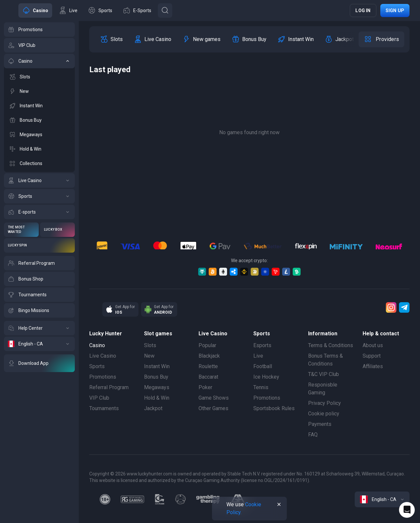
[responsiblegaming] (132, 499)
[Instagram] (391, 307)
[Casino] (39, 61)
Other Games (213, 408)
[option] (111, 39)
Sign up (395, 10)
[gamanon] (180, 499)
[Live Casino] (39, 180)
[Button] (165, 10)
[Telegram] (404, 307)
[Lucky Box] (57, 230)
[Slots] (39, 77)
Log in (363, 10)
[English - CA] (39, 344)
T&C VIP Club (324, 374)
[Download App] (39, 363)
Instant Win (157, 366)
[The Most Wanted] (21, 230)
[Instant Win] (39, 106)
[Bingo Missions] (39, 310)
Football (263, 366)
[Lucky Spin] (39, 245)
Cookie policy (324, 414)
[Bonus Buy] (39, 120)
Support (372, 356)
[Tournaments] (39, 295)
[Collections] (39, 163)
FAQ (313, 435)
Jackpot (153, 408)
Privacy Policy (325, 403)
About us (373, 345)
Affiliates (373, 366)
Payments (320, 424)
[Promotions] (39, 30)
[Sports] (39, 196)
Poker (205, 387)
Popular (207, 345)
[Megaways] (39, 135)
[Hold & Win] (39, 149)
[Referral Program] (39, 263)
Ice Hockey (266, 377)
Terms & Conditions (331, 345)
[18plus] (105, 499)
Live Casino (103, 356)
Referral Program (109, 387)
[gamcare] (160, 499)
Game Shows (214, 398)
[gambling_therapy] (208, 499)
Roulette (208, 366)
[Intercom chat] (407, 510)
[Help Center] (39, 328)
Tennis (261, 387)
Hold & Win (157, 398)
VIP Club (99, 398)
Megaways (157, 387)
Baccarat (208, 377)
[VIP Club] (39, 45)
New (149, 356)
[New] (39, 91)
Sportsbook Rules (274, 408)
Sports (97, 366)
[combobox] (382, 499)
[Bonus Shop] (39, 279)
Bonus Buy (156, 377)
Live (258, 356)
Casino (97, 345)
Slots (150, 345)
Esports (262, 345)
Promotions (103, 377)
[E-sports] (39, 212)
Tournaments (104, 408)
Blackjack (209, 356)
